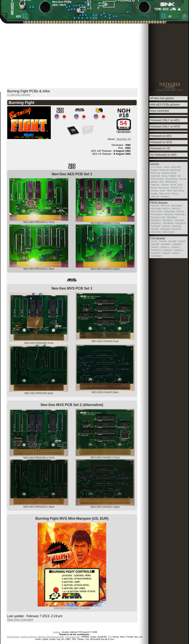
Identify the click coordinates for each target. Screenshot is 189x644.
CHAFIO (176, 253)
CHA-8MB (172, 241)
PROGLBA (176, 226)
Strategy (154, 194)
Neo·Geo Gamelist (20, 620)
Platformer (155, 185)
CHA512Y (166, 253)
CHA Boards (158, 238)
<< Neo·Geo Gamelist (19, 95)
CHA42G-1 (164, 247)
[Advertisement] (94, 53)
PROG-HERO (156, 212)
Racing (153, 188)
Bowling (165, 173)
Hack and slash (157, 179)
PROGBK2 (179, 220)
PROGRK (155, 229)
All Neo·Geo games (162, 98)
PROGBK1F (156, 220)
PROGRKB (165, 229)
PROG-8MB (156, 209)
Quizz (180, 185)
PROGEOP (155, 226)
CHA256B (155, 244)
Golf (179, 176)
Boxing (173, 173)
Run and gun (163, 188)
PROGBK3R (168, 223)
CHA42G (154, 247)
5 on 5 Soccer (156, 167)
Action (167, 167)
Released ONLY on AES (165, 120)
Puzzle (173, 185)
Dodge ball (155, 176)
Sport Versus (179, 191)
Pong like (165, 185)
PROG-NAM (169, 212)
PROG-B (166, 209)
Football (172, 176)
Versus (175, 194)
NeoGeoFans (13, 637)
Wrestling (165, 197)
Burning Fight (21, 103)
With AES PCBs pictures (165, 104)
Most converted (159, 111)
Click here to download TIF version (72, 608)
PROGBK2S (156, 223)
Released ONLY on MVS (165, 126)
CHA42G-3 (168, 250)
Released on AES (161, 136)
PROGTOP (176, 229)
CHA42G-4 (179, 250)
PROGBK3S (180, 223)
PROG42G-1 (180, 215)
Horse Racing (171, 179)
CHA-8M (163, 241)
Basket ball (164, 170)
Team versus (165, 194)
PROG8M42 (172, 218)
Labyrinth (183, 179)
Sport (169, 191)
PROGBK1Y (168, 220)
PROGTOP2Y (169, 232)
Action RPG (176, 167)
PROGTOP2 (156, 232)
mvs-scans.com (73, 637)
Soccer (163, 191)
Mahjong (154, 182)
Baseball (154, 170)
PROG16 (180, 212)
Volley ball (155, 197)
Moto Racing (171, 182)
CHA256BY (166, 244)
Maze (162, 182)
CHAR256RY (156, 256)
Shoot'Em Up (176, 188)
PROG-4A (155, 206)
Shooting (154, 191)
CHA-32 (154, 241)
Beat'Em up (155, 173)
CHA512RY (155, 253)
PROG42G (169, 215)
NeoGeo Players (29, 637)
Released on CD (160, 148)
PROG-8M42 (177, 206)
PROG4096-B (156, 215)
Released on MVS (161, 142)
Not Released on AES (163, 155)
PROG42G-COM (158, 218)
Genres (154, 164)
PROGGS (166, 226)
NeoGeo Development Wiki (51, 637)
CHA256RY (177, 244)
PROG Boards (159, 203)
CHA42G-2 (176, 247)
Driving (164, 176)
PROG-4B (165, 206)
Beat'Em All (124, 139)
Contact (56, 632)
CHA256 (182, 241)
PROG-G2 (176, 209)
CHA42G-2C (156, 250)
